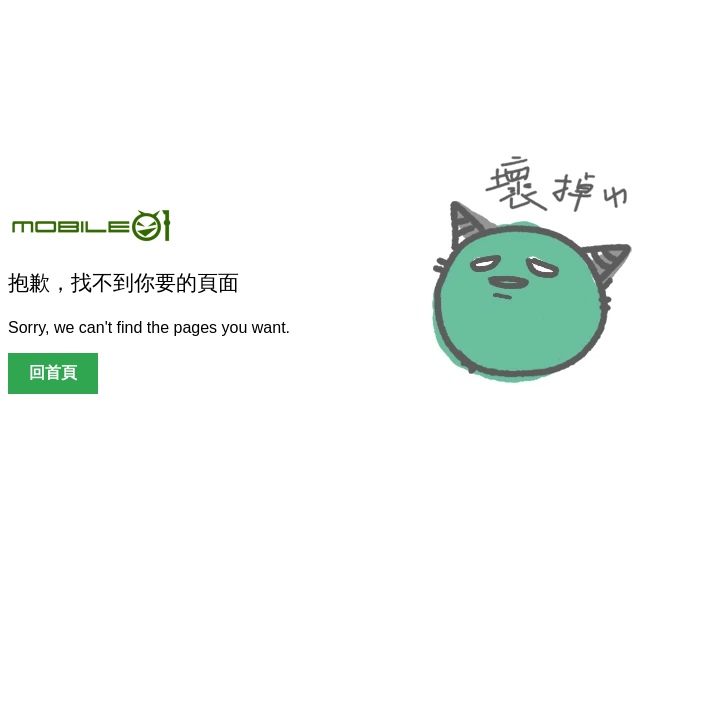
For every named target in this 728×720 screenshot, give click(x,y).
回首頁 (53, 372)
